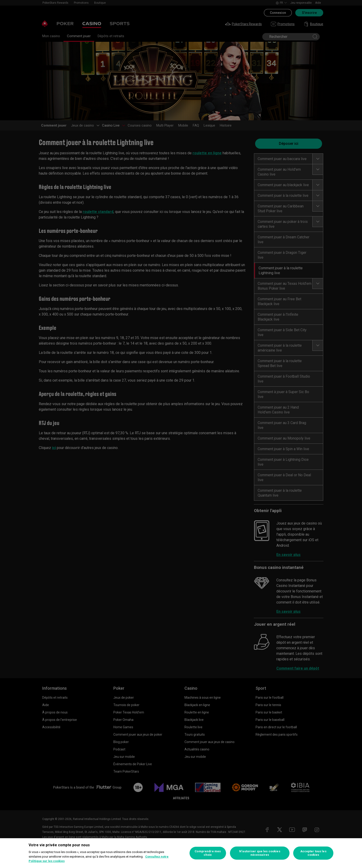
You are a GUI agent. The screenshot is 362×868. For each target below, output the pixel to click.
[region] (181, 853)
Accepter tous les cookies (313, 853)
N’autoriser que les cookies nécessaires (260, 853)
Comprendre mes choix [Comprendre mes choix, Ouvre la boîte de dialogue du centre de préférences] (208, 853)
